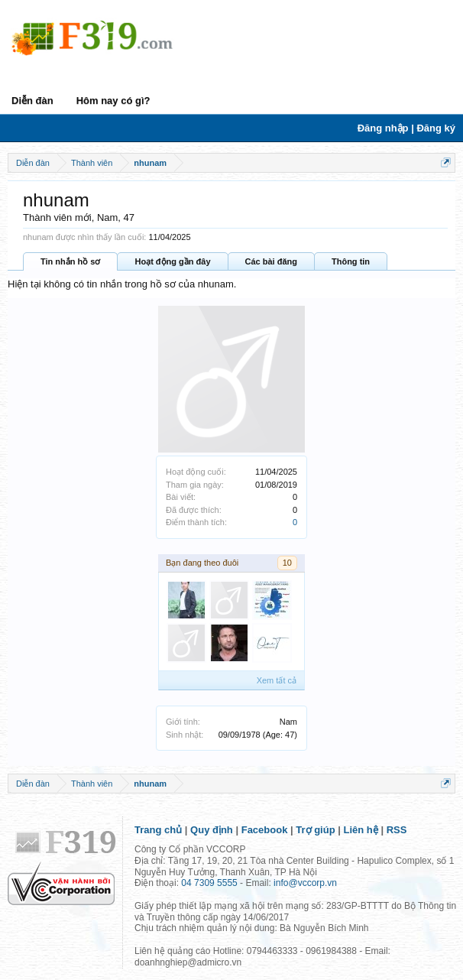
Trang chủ (158, 830)
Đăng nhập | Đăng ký (406, 128)
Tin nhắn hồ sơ (70, 261)
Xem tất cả (277, 680)
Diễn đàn (32, 101)
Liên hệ (361, 830)
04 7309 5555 (209, 883)
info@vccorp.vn (305, 883)
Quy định (212, 830)
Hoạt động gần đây (172, 261)
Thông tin (351, 261)
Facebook (265, 830)
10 (287, 563)
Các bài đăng (271, 261)
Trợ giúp (315, 830)
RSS (397, 830)
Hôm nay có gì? (113, 101)
